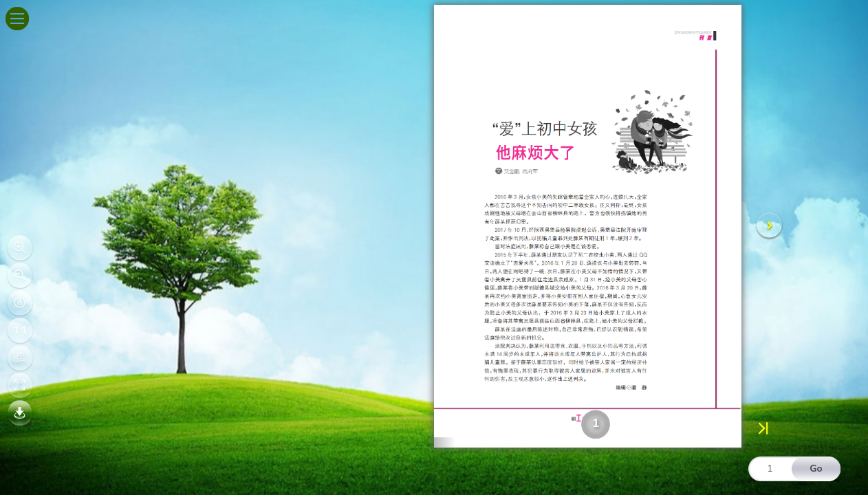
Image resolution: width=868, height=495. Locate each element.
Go (816, 469)
